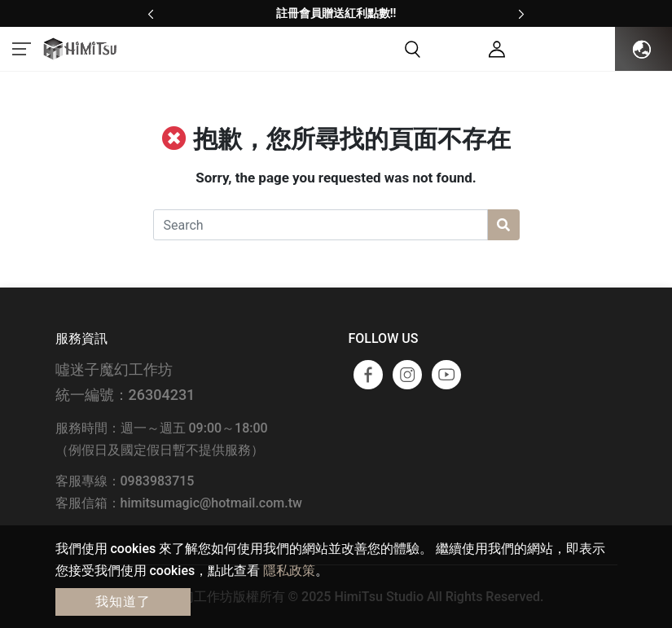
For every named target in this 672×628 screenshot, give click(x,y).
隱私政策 (289, 571)
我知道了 (123, 602)
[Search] (321, 225)
